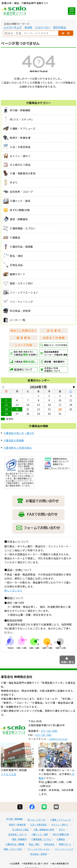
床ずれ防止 (60, 27)
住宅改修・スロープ (18, 834)
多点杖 (28, 27)
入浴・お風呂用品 (38, 825)
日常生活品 (49, 844)
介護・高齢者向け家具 (44, 830)
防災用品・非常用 (38, 854)
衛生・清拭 (34, 844)
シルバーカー (43, 27)
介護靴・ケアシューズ (61, 820)
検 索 (66, 33)
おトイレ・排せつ (60, 825)
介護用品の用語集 (14, 440)
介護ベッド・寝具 (40, 834)
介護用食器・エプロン (42, 839)
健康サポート (65, 844)
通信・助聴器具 (19, 839)
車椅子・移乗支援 (17, 825)
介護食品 (61, 839)
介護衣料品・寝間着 (15, 844)
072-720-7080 (49, 731)
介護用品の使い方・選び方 (19, 433)
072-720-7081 (43, 735)
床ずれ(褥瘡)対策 (61, 834)
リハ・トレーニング (64, 849)
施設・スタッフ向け (13, 849)
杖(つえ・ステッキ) (37, 820)
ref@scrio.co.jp (58, 739)
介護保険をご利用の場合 (18, 448)
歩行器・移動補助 (15, 819)
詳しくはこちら (13, 590)
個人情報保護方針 (61, 863)
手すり (62, 830)
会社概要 (15, 863)
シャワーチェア (13, 27)
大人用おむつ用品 (20, 830)
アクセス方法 (8, 774)
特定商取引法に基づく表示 (36, 863)
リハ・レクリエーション (38, 849)
